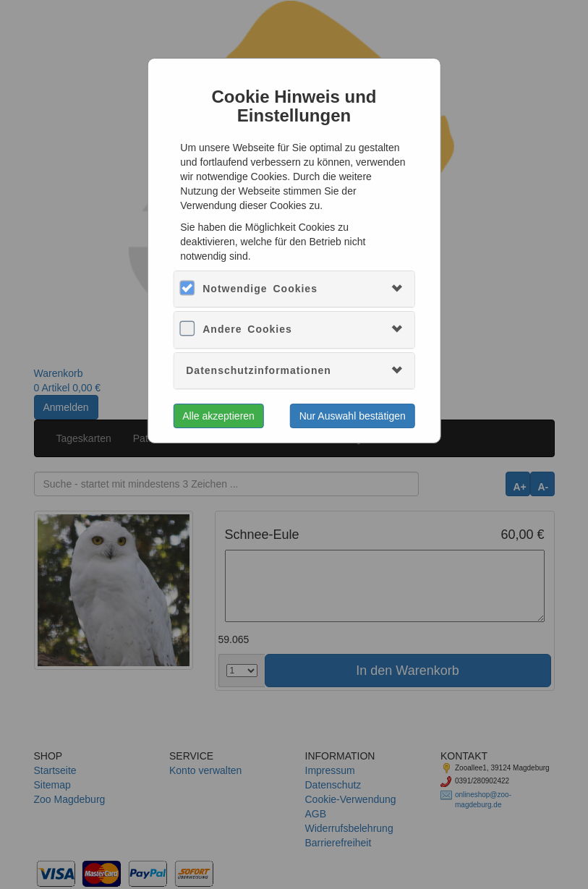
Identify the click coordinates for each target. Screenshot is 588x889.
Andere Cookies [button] (247, 329)
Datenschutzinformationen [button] (259, 370)
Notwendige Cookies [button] (260, 289)
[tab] (294, 289)
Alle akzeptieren (218, 416)
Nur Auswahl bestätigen (353, 416)
